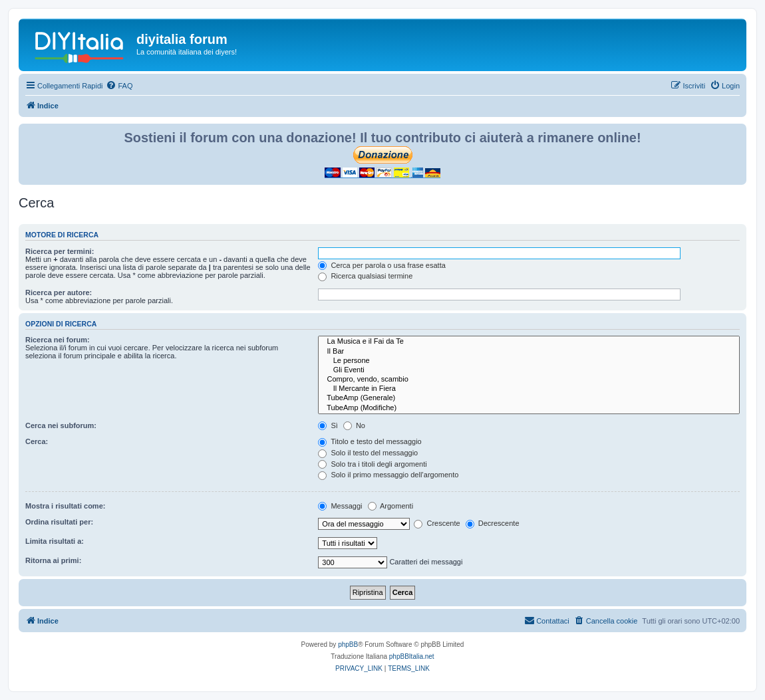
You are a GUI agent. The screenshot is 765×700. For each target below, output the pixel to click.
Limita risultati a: (55, 541)
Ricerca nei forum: (58, 340)
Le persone (529, 361)
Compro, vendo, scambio (529, 380)
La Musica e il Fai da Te (529, 342)
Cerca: (37, 441)
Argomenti (391, 506)
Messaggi (340, 506)
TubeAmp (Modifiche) (529, 408)
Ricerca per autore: (59, 292)
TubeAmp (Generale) (529, 398)
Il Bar (529, 352)
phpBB (348, 644)
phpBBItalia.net (412, 656)
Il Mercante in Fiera (529, 389)
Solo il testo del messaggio (368, 453)
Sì (328, 425)
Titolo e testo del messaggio (370, 441)
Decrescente (493, 523)
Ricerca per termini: (60, 251)
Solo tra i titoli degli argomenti (372, 464)
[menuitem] (119, 86)
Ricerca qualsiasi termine (365, 276)
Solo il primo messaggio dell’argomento (388, 475)
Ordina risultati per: (59, 522)
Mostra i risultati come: (65, 506)
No (354, 425)
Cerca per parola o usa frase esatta (382, 265)
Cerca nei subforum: (61, 425)
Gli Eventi (529, 370)
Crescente (437, 523)
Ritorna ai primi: (53, 560)
